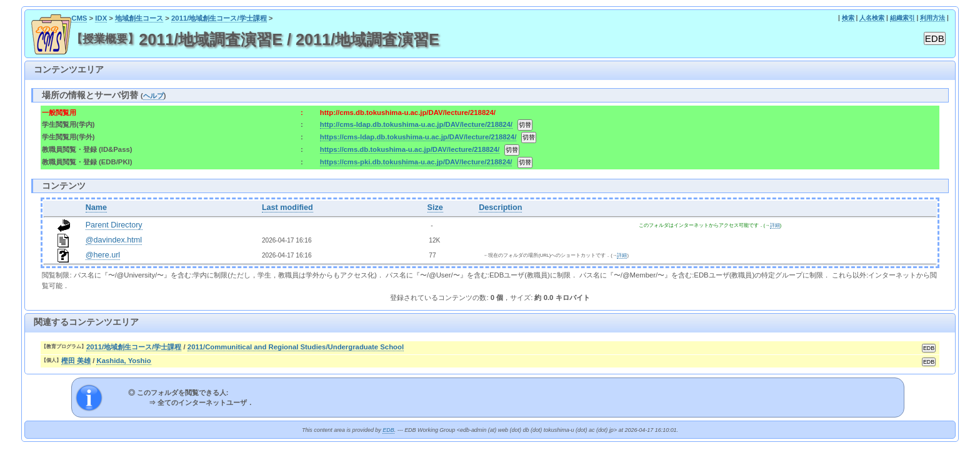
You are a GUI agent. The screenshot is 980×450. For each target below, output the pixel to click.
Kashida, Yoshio (123, 361)
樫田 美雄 (76, 361)
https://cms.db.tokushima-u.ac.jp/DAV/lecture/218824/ (410, 149)
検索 (848, 18)
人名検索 (872, 18)
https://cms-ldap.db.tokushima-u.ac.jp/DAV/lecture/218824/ (418, 137)
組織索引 (902, 18)
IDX (101, 18)
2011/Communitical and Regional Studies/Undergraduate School (296, 347)
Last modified (287, 207)
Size (435, 207)
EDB (388, 430)
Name (96, 207)
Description (500, 207)
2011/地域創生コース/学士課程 (219, 18)
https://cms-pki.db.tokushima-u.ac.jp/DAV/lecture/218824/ (416, 162)
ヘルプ (153, 96)
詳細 (775, 225)
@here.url (103, 255)
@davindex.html (114, 240)
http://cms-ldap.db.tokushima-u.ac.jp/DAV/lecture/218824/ (416, 124)
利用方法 (932, 18)
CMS (79, 18)
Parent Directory (114, 225)
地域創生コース (139, 18)
